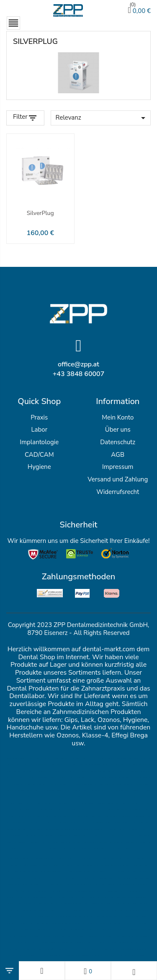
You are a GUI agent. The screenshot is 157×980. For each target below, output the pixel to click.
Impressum (118, 467)
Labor (39, 430)
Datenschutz (118, 442)
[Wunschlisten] (88, 971)
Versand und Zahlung (118, 479)
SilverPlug (40, 213)
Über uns (118, 430)
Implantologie (39, 442)
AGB (118, 455)
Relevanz (102, 118)
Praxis (39, 417)
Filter (20, 117)
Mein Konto (118, 417)
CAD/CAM (39, 455)
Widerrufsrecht (118, 492)
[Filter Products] (25, 118)
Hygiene (39, 467)
